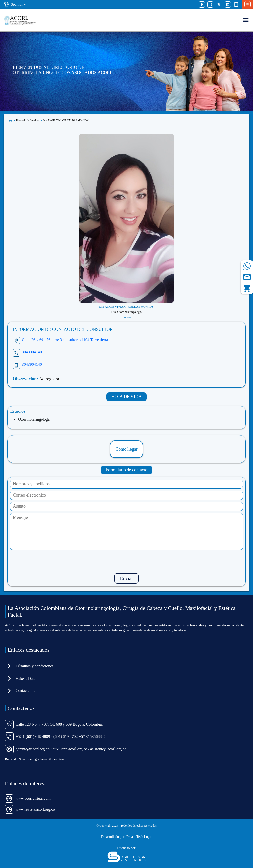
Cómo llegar (126, 449)
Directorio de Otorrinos (28, 120)
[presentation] (126, 562)
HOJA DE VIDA (127, 397)
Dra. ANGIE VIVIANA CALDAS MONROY (66, 120)
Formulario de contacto (126, 470)
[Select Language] (18, 4)
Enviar (126, 578)
